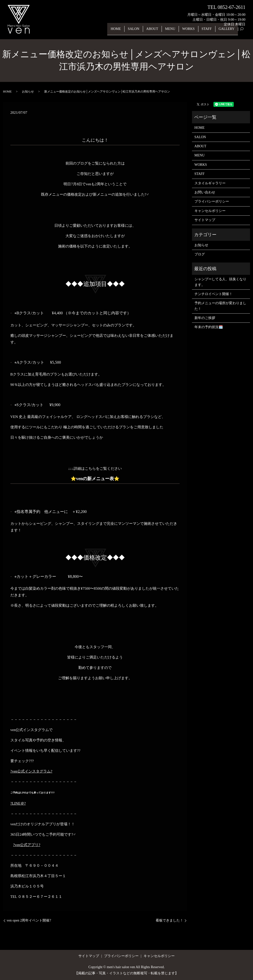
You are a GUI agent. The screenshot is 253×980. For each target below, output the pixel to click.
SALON (141, 31)
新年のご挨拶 (205, 318)
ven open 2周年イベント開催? (29, 920)
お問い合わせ (205, 192)
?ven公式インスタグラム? (31, 771)
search (244, 32)
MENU (175, 31)
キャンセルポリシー (210, 211)
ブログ (200, 254)
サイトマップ (205, 220)
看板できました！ (169, 920)
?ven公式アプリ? (27, 845)
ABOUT (158, 31)
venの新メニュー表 (95, 479)
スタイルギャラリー (210, 183)
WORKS (192, 31)
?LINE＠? (18, 803)
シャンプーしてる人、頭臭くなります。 (220, 282)
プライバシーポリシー (212, 201)
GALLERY (227, 31)
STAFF (209, 31)
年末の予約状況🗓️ (209, 327)
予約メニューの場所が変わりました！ (220, 306)
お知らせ (28, 92)
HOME (125, 31)
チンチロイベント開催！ (213, 294)
